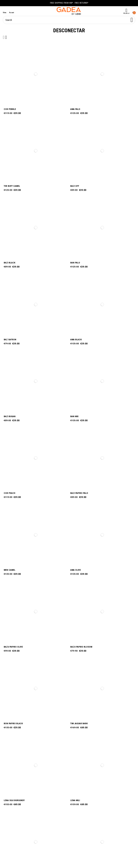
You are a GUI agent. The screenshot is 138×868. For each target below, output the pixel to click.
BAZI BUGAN (10, 416)
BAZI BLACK (10, 263)
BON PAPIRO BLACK (13, 723)
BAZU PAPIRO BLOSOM (81, 647)
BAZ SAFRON (10, 340)
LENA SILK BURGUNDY (14, 800)
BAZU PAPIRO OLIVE (13, 647)
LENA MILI (75, 800)
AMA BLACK (76, 340)
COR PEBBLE (10, 109)
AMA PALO (75, 109)
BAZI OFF (75, 186)
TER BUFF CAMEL (12, 186)
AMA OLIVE (76, 570)
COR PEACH (9, 493)
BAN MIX (74, 416)
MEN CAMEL (10, 570)
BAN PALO (75, 263)
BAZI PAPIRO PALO (79, 493)
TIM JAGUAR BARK (79, 723)
